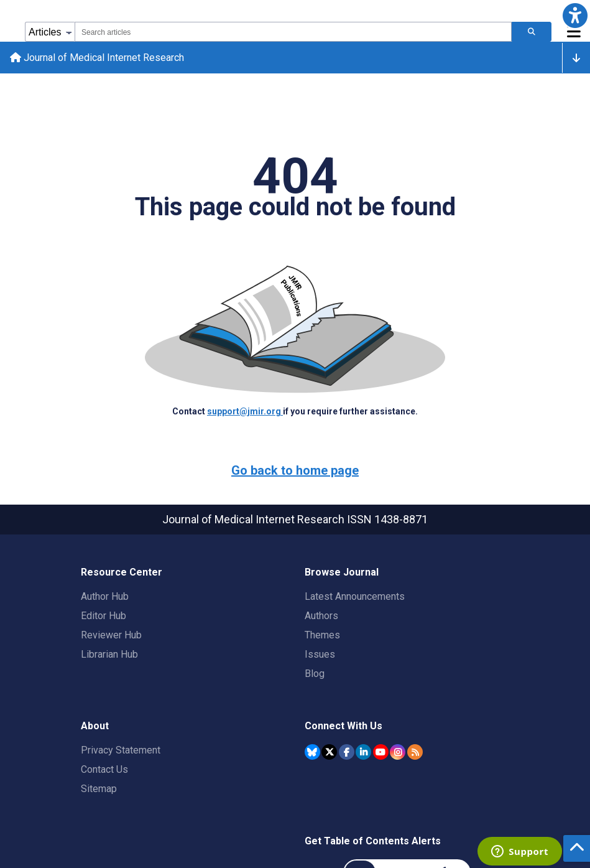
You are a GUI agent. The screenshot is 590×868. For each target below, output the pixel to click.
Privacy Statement (121, 750)
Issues (320, 654)
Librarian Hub (109, 654)
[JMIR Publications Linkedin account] (363, 752)
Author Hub (105, 596)
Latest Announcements (355, 596)
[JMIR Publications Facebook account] (347, 752)
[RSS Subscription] (415, 752)
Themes (322, 635)
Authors (321, 616)
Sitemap (99, 789)
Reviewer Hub (111, 635)
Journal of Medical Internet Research (97, 58)
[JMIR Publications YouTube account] (381, 752)
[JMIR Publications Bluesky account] (312, 752)
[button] (575, 15)
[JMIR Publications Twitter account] (329, 752)
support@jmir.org (245, 411)
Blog (315, 674)
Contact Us (104, 769)
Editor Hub (104, 616)
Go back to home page (295, 470)
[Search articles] (532, 32)
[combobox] (293, 32)
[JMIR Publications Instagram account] (398, 752)
